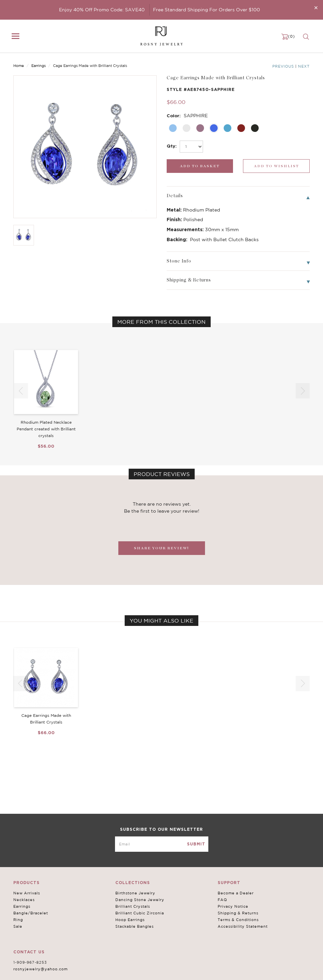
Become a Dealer (236, 893)
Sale (18, 926)
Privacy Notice (233, 906)
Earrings (38, 66)
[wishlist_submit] (276, 166)
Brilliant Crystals (133, 906)
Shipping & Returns (238, 913)
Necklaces (24, 900)
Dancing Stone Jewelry (140, 900)
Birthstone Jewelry (135, 893)
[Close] (316, 7)
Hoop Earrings (130, 920)
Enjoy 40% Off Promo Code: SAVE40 (102, 10)
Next (304, 66)
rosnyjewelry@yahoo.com (40, 969)
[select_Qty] (191, 147)
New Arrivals (27, 893)
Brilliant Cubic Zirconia (140, 913)
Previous (283, 66)
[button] (303, 391)
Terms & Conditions (238, 920)
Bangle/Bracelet (31, 913)
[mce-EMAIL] (162, 844)
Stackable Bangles (134, 926)
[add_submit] (200, 166)
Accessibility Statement (243, 926)
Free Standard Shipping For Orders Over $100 (206, 10)
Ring (18, 920)
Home (19, 66)
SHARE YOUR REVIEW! (161, 548)
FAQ (222, 900)
